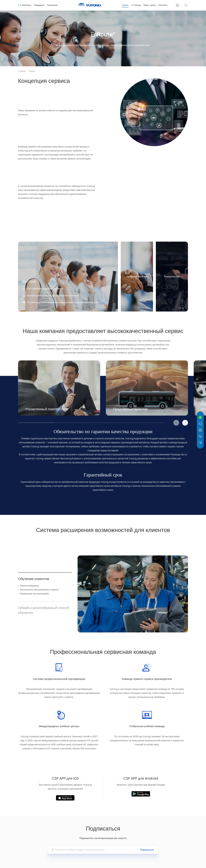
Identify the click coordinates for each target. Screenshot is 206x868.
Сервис (32, 71)
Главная (22, 71)
